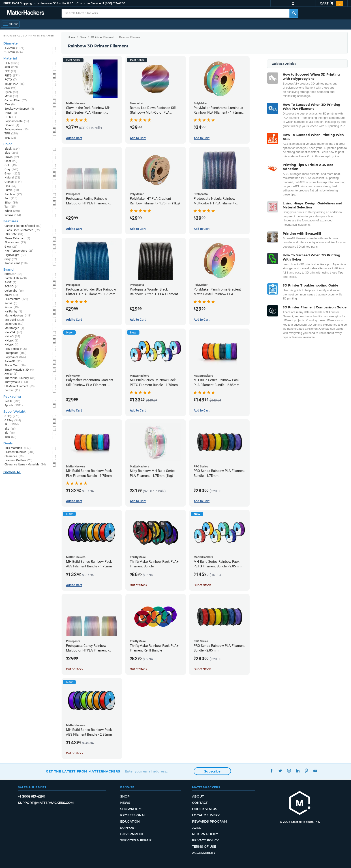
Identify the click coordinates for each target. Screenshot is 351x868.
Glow (11, 247)
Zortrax (12, 390)
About (198, 796)
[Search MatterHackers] (294, 13)
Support (128, 828)
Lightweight (15, 255)
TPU (11, 134)
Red (11, 198)
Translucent (16, 263)
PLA (12, 63)
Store (83, 37)
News (125, 803)
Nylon (11, 92)
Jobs (196, 828)
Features (11, 221)
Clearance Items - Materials (25, 465)
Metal (11, 96)
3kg (10, 429)
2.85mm (14, 52)
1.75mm (14, 48)
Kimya (12, 307)
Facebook (271, 771)
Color (8, 144)
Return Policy (205, 834)
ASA (10, 88)
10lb (10, 437)
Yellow (13, 215)
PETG (12, 76)
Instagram (289, 771)
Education (130, 821)
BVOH (11, 113)
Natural (12, 178)
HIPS (10, 117)
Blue (11, 153)
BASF (10, 283)
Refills (12, 401)
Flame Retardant (17, 239)
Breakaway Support (19, 109)
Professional (133, 815)
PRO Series (16, 349)
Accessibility (204, 853)
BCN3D (12, 287)
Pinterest (306, 771)
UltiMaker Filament (20, 386)
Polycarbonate (17, 121)
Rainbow (13, 194)
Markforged (14, 328)
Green (12, 174)
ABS (11, 67)
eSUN (11, 295)
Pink (11, 186)
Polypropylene (17, 130)
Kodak (11, 303)
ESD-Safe (14, 234)
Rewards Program (209, 821)
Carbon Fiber (16, 101)
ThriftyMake (16, 382)
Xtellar (11, 374)
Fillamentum (16, 299)
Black (12, 149)
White (12, 211)
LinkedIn (298, 771)
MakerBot (14, 324)
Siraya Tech (15, 366)
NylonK (11, 341)
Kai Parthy (13, 312)
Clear (11, 161)
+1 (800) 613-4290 (113, 3)
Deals (8, 443)
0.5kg (12, 416)
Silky (11, 259)
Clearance (14, 456)
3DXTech (14, 274)
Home (71, 37)
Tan (10, 207)
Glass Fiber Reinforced (22, 230)
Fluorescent (15, 243)
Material (10, 58)
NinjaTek (13, 332)
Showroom (131, 809)
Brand (9, 270)
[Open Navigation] (10, 24)
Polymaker (15, 357)
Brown (12, 157)
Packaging (12, 397)
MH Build (14, 320)
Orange (13, 182)
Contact (200, 803)
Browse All (12, 472)
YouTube (315, 771)
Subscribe (212, 771)
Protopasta (15, 353)
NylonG (12, 336)
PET (10, 71)
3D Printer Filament (102, 37)
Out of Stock (138, 585)
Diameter (11, 43)
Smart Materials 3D (19, 370)
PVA (10, 105)
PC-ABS (12, 125)
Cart (331, 3)
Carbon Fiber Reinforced (23, 226)
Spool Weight (14, 412)
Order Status (205, 809)
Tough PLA (15, 84)
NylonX (11, 345)
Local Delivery (206, 815)
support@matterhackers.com (46, 803)
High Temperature (19, 251)
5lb (10, 433)
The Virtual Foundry (20, 378)
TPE (10, 138)
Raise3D (13, 362)
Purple (12, 190)
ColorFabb (14, 291)
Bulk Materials (18, 448)
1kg (12, 425)
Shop (125, 796)
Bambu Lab (16, 278)
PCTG (11, 80)
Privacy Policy (205, 840)
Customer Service (89, 3)
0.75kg (13, 421)
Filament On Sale (18, 460)
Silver (11, 203)
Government (132, 834)
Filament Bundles (19, 452)
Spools (14, 406)
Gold (11, 165)
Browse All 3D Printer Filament (30, 36)
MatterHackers (18, 316)
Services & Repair (136, 840)
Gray (11, 169)
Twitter (280, 771)
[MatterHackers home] (300, 803)
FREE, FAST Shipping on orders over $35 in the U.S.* (38, 3)
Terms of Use (204, 847)
